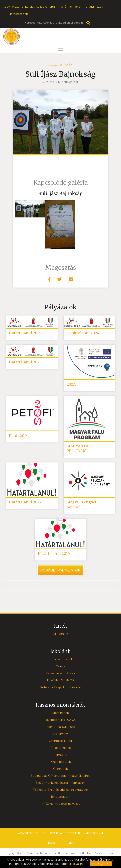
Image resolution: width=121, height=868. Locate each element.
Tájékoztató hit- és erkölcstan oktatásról (61, 790)
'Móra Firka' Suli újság (60, 727)
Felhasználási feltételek (61, 833)
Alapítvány (61, 734)
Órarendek (60, 769)
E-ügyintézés (94, 7)
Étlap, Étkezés (61, 748)
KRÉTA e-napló (71, 7)
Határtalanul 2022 (25, 502)
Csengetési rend (60, 741)
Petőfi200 (18, 436)
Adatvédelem (28, 833)
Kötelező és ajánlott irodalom (61, 687)
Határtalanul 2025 (25, 333)
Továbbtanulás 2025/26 (61, 720)
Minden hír (61, 634)
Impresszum (94, 833)
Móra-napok (60, 713)
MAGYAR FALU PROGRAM (80, 448)
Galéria (60, 666)
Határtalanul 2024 (83, 333)
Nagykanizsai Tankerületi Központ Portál (29, 7)
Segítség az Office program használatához (61, 776)
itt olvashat (77, 864)
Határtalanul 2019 (54, 554)
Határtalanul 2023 (25, 362)
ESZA (71, 384)
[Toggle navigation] (61, 49)
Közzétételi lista (61, 843)
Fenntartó (61, 755)
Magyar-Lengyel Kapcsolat (81, 504)
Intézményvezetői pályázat (61, 804)
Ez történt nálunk (61, 659)
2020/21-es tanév (60, 64)
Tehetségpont (60, 797)
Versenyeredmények (61, 673)
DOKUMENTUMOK (61, 680)
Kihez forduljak (61, 762)
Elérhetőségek (18, 14)
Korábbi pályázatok (60, 570)
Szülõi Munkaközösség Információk (61, 783)
